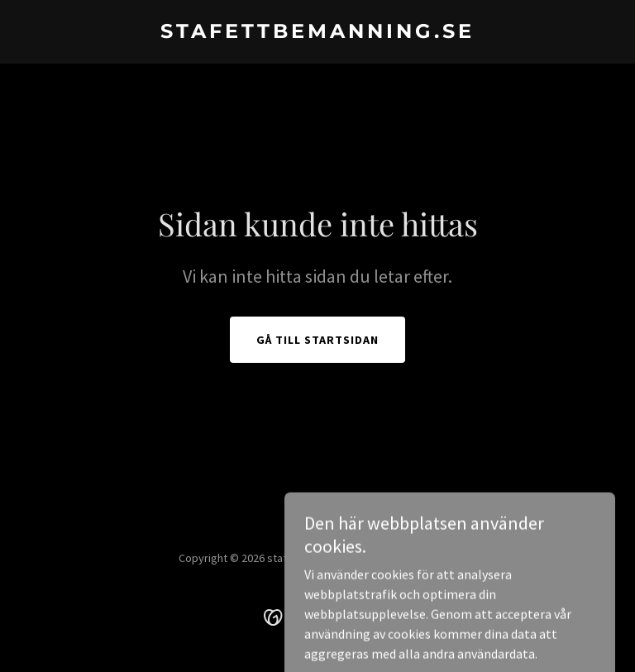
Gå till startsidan (317, 340)
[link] (317, 33)
